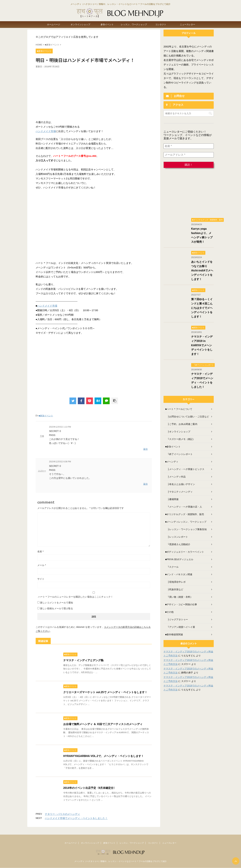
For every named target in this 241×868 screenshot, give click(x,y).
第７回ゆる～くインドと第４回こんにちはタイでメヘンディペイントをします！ (202, 308)
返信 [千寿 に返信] (145, 449)
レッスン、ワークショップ (134, 24)
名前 (40, 551)
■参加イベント (46, 416)
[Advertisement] (94, 93)
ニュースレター (188, 24)
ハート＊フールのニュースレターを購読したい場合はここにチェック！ (94, 595)
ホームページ (54, 24)
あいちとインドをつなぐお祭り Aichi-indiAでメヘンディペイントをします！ (202, 270)
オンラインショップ (80, 24)
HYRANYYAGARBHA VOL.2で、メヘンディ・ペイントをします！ (104, 756)
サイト (41, 579)
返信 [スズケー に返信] (145, 484)
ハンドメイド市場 (46, 131)
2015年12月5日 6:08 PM (60, 462)
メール (42, 565)
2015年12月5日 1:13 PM (60, 427)
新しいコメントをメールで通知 (57, 603)
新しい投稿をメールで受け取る (57, 608)
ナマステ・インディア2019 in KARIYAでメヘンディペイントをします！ (202, 345)
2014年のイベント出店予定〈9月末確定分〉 (90, 788)
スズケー (42, 471)
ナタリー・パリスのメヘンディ (62, 814)
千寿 (42, 436)
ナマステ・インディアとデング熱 (83, 660)
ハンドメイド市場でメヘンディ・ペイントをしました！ (76, 818)
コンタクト (161, 24)
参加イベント (107, 24)
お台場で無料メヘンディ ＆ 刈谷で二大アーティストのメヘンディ (103, 724)
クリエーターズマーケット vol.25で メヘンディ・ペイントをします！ (105, 692)
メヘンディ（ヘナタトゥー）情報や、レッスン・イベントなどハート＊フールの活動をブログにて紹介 (120, 861)
